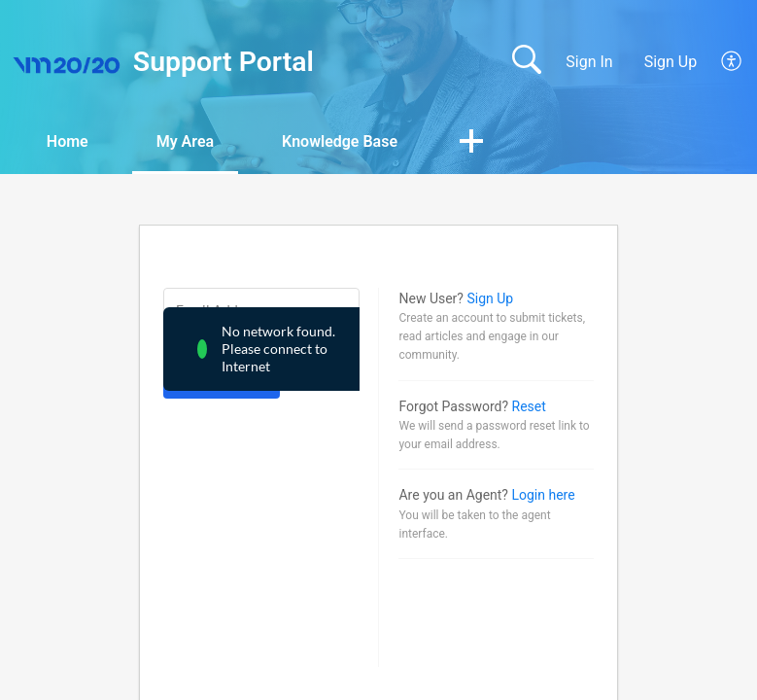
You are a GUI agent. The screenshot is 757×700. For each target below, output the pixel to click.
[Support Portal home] (67, 62)
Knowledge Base (340, 141)
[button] (732, 62)
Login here (543, 495)
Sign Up (671, 62)
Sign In (589, 62)
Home (68, 141)
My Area (185, 141)
